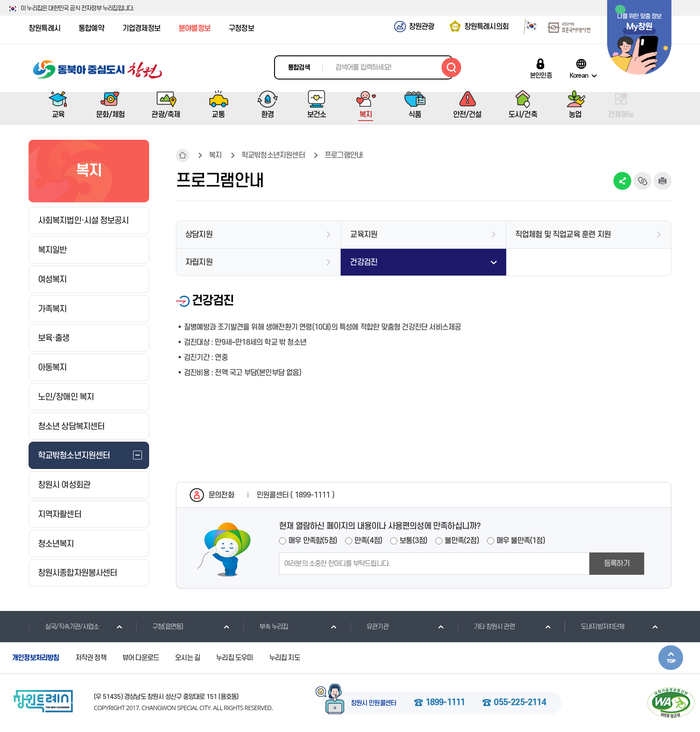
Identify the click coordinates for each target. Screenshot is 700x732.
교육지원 (364, 235)
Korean (579, 75)
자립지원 (199, 262)
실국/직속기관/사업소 (64, 627)
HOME (183, 155)
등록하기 (617, 564)
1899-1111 (445, 703)
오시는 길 (187, 658)
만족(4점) (368, 541)
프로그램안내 (344, 155)
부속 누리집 (265, 627)
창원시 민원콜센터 (374, 703)
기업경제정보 (141, 29)
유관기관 (369, 627)
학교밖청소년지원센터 (273, 155)
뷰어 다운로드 (141, 658)
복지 (215, 155)
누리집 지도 (285, 658)
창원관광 (422, 27)
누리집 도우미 (234, 658)
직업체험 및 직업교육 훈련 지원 (563, 235)
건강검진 (364, 262)
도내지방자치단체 (594, 627)
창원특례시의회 (486, 27)
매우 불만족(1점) (521, 541)
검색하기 (451, 67)
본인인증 (541, 75)
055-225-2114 (520, 703)
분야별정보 (194, 29)
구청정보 (241, 29)
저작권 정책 (91, 658)
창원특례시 (44, 29)
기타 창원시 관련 (486, 627)
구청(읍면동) (159, 627)
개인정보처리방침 (36, 658)
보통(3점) (413, 541)
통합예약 (91, 29)
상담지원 (199, 235)
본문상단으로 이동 (671, 658)
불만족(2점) (462, 541)
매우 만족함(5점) (313, 541)
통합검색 (299, 68)
